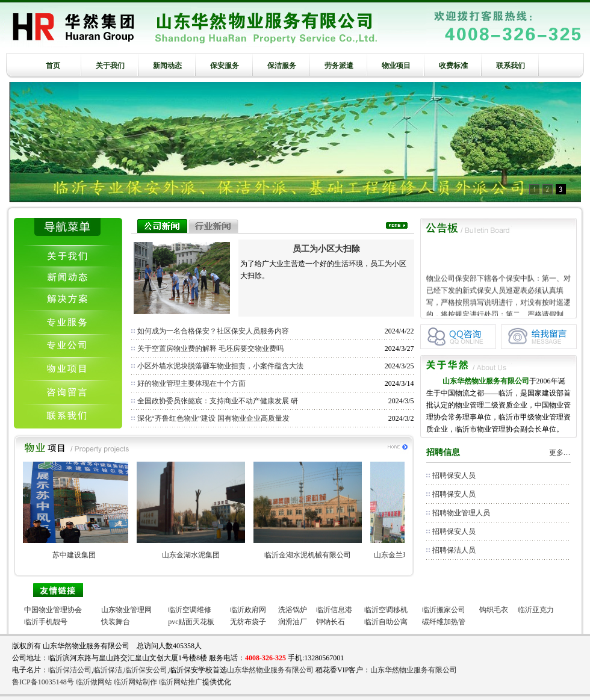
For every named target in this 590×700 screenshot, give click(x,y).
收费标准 (453, 66)
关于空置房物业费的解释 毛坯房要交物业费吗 (210, 348)
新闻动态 (167, 66)
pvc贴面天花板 (191, 622)
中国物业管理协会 (53, 610)
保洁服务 (282, 66)
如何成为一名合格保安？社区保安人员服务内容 (213, 331)
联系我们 (511, 66)
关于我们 (110, 66)
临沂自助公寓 (386, 622)
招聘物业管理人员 (461, 513)
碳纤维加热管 (444, 622)
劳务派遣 (339, 66)
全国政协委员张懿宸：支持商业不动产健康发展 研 (218, 401)
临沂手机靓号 (46, 622)
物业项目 (396, 66)
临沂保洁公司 (70, 670)
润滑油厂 (293, 622)
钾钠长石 (331, 622)
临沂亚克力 (536, 610)
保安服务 (225, 66)
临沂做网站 (94, 682)
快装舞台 (116, 622)
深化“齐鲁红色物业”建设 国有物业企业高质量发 (214, 418)
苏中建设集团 (80, 555)
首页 (53, 66)
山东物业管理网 (126, 610)
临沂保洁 (108, 670)
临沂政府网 (248, 610)
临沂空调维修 (190, 610)
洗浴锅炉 (293, 610)
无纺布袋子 (248, 622)
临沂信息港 (334, 610)
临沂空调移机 (386, 610)
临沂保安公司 (146, 670)
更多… (560, 453)
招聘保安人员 (454, 475)
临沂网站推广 (181, 682)
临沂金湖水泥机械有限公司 (314, 555)
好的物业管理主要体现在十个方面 (191, 383)
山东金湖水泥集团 (197, 555)
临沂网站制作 (135, 682)
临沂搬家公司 (444, 610)
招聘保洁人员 (454, 550)
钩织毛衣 (494, 610)
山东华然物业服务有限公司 (270, 670)
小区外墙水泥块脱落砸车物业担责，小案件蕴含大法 (220, 366)
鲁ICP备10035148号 (43, 682)
